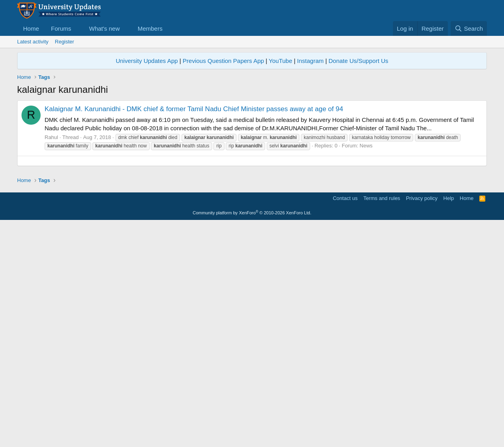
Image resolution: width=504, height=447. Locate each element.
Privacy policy (422, 421)
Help (449, 421)
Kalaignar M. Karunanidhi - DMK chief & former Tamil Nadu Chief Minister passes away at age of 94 (194, 109)
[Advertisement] (252, 217)
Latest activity (33, 42)
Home (31, 28)
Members (150, 28)
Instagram (310, 61)
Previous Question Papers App (223, 61)
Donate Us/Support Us (358, 61)
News (366, 146)
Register (64, 42)
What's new (105, 28)
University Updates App (147, 61)
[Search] (469, 28)
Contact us (345, 421)
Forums (61, 28)
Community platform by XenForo (252, 436)
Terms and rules (382, 421)
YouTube (280, 61)
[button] (78, 28)
